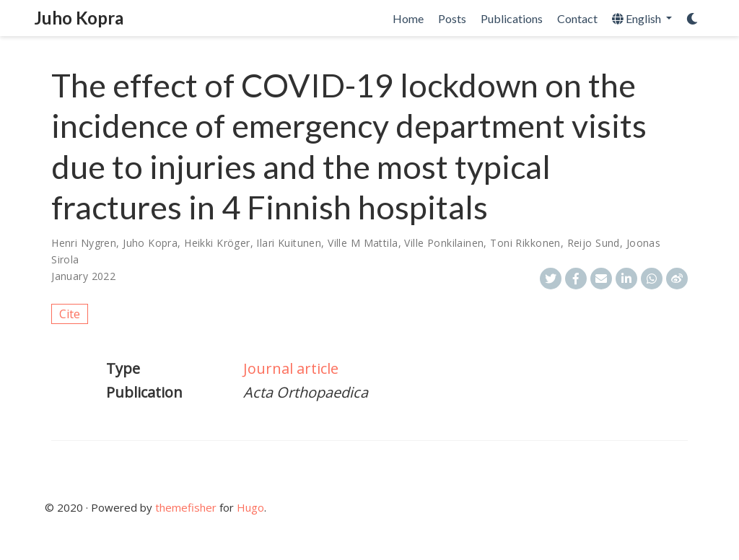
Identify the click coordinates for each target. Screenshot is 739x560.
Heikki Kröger (217, 243)
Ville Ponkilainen (444, 243)
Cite (70, 314)
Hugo (250, 507)
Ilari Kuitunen (289, 243)
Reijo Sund (594, 243)
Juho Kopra (79, 18)
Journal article (291, 368)
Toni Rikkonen (525, 243)
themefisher (186, 507)
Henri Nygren (84, 243)
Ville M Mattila (363, 243)
